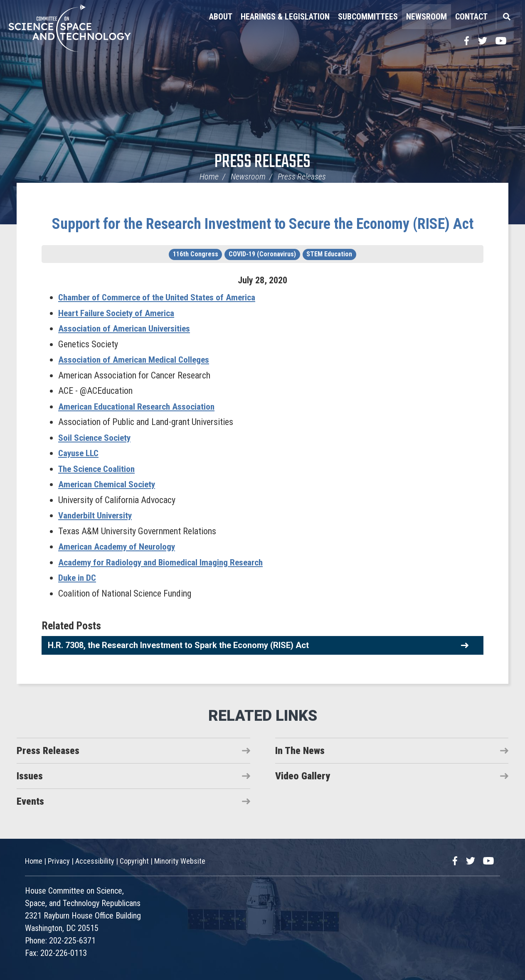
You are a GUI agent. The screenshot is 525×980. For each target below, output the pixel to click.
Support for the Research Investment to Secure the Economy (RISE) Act (263, 224)
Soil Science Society (96, 437)
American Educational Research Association (139, 406)
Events (30, 801)
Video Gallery (303, 776)
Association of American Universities (126, 328)
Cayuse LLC (79, 453)
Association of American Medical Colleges (136, 360)
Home (209, 177)
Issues (30, 776)
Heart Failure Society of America (118, 313)
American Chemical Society (108, 484)
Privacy (59, 861)
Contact (471, 17)
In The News (300, 750)
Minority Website (180, 861)
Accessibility (95, 861)
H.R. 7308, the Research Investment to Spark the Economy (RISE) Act (178, 645)
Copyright (134, 861)
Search (506, 17)
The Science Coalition (99, 468)
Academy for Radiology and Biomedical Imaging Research (163, 562)
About (221, 17)
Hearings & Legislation (285, 17)
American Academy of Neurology (118, 546)
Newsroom (426, 17)
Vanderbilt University (96, 515)
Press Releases (262, 162)
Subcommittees (368, 17)
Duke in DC (78, 578)
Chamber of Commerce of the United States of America (159, 297)
